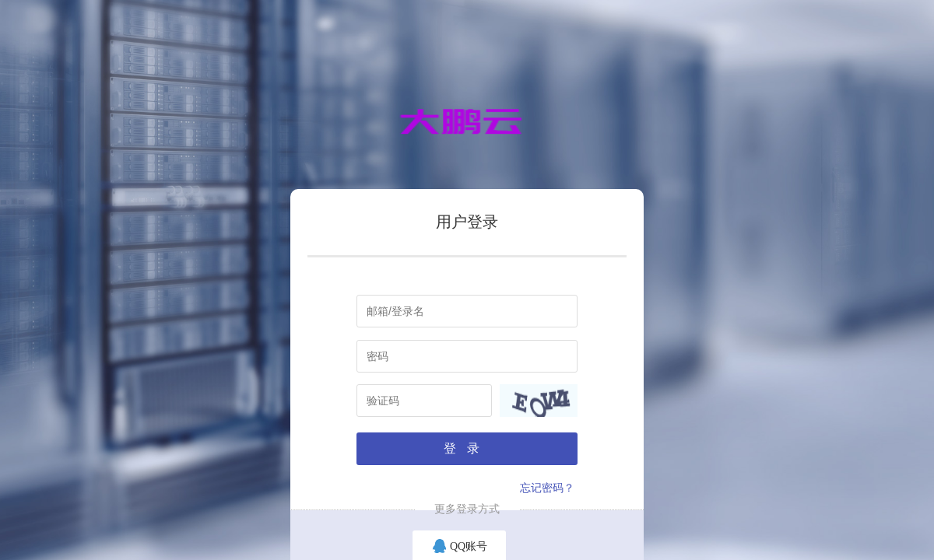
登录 (467, 448)
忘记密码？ (547, 488)
